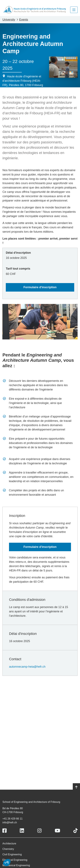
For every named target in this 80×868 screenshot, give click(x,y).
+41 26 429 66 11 (12, 819)
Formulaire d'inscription (40, 287)
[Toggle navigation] (74, 10)
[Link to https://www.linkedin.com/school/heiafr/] (22, 831)
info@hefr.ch (10, 822)
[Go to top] (76, 787)
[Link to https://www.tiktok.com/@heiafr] (75, 831)
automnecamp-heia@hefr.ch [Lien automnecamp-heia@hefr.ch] (27, 667)
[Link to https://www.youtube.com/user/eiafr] (57, 831)
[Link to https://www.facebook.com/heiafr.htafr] (5, 831)
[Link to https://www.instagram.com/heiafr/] (39, 831)
